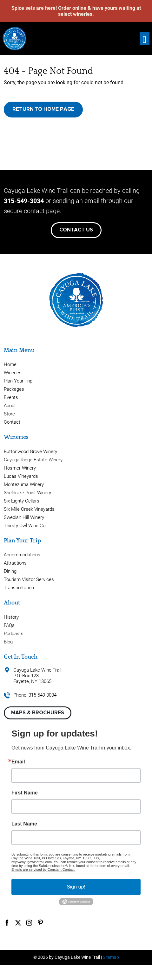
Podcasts (14, 634)
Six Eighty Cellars (22, 501)
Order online (72, 8)
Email (18, 762)
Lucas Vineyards (21, 476)
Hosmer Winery (20, 468)
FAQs (9, 625)
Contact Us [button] (76, 230)
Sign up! (76, 887)
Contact (12, 422)
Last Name (24, 824)
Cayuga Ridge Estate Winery (33, 460)
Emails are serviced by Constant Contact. (43, 869)
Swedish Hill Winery (24, 517)
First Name (25, 793)
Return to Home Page (43, 109)
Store (9, 414)
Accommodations (22, 555)
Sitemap (111, 957)
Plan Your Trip (18, 381)
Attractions (15, 563)
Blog (8, 642)
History (11, 617)
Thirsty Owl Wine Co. (25, 526)
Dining (10, 571)
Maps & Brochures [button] (38, 713)
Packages (14, 389)
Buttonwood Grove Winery (30, 452)
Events (11, 397)
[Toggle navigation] (145, 38)
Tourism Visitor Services (29, 579)
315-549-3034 (24, 201)
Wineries (13, 373)
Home (10, 364)
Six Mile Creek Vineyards (29, 509)
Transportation (19, 588)
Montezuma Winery (24, 484)
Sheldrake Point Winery (27, 493)
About (10, 406)
